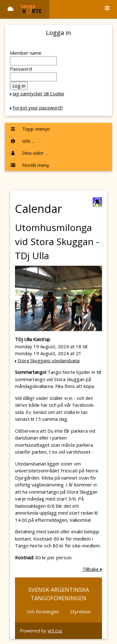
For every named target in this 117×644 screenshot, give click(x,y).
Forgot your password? (38, 108)
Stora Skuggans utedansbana (49, 360)
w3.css (55, 631)
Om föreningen (43, 611)
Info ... (22, 141)
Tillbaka (92, 569)
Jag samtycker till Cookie (38, 93)
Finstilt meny (30, 165)
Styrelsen (80, 611)
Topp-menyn (30, 129)
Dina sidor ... (29, 153)
